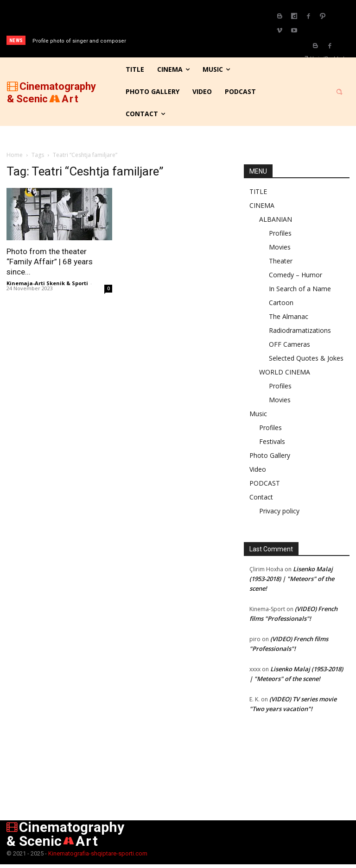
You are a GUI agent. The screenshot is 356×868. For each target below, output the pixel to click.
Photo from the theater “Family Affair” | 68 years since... (50, 262)
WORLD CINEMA (285, 372)
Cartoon (281, 303)
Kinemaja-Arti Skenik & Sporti (47, 283)
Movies (280, 247)
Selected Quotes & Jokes (306, 358)
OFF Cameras (289, 344)
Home (15, 155)
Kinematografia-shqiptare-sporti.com (98, 853)
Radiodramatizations (300, 330)
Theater (281, 261)
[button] (339, 92)
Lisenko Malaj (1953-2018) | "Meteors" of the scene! (292, 579)
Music (258, 414)
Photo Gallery (270, 455)
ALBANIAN (276, 219)
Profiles (280, 233)
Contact (261, 497)
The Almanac (289, 316)
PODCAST (265, 483)
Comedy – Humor (296, 275)
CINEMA (262, 205)
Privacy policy (279, 511)
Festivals (272, 441)
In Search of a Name (300, 289)
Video (258, 469)
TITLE (258, 191)
